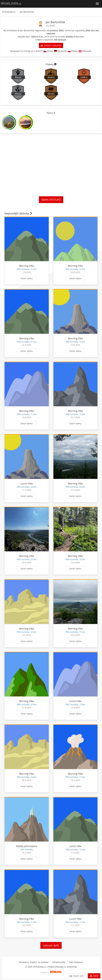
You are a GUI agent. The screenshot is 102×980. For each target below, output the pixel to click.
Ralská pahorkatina (27, 846)
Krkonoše (79, 37)
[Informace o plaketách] (55, 64)
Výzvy (51, 113)
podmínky (72, 967)
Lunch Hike (27, 484)
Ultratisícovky (59, 962)
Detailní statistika (51, 45)
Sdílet (94, 976)
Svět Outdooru (76, 962)
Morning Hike (27, 266)
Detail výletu (27, 278)
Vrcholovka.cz (9, 12)
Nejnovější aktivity (19, 213)
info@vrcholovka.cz (57, 967)
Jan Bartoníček (27, 12)
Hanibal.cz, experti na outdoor (34, 962)
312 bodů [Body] (50, 26)
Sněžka (69, 37)
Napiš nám (77, 976)
